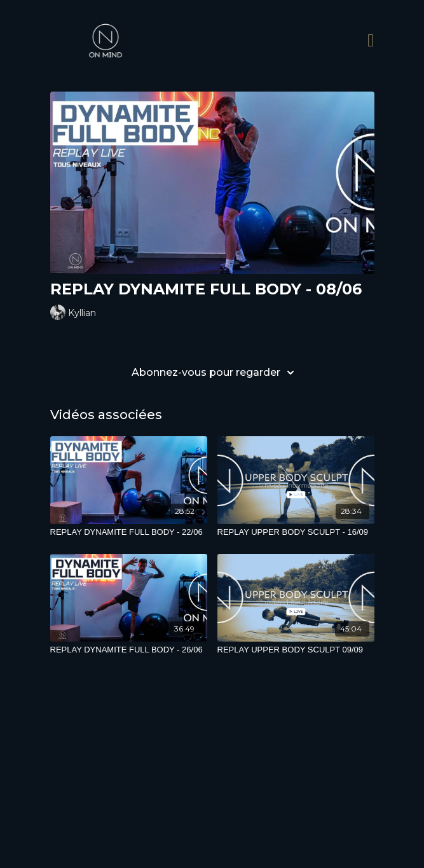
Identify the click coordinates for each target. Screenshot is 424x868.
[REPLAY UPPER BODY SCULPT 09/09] (296, 650)
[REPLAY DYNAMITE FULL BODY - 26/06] (129, 650)
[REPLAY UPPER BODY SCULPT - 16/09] (296, 532)
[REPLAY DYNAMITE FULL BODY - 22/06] (129, 532)
